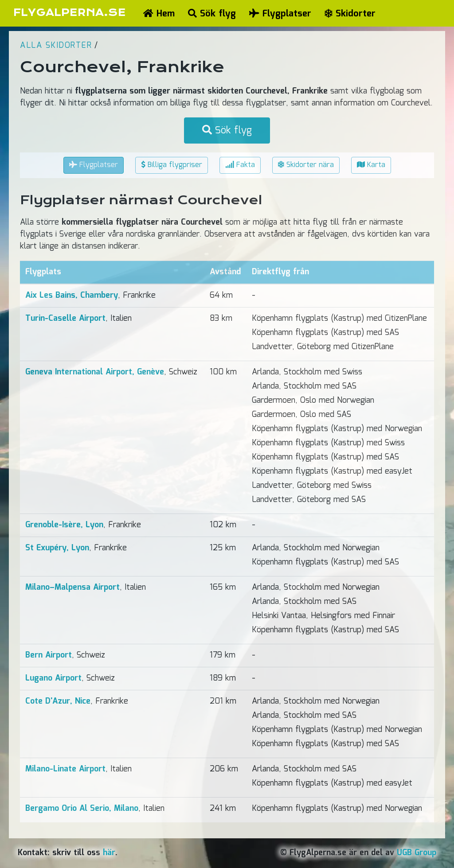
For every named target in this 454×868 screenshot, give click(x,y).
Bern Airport (49, 655)
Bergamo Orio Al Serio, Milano (82, 809)
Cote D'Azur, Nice (58, 701)
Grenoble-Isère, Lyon (64, 525)
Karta (371, 165)
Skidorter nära (306, 165)
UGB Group (417, 853)
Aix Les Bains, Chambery (72, 296)
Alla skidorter (56, 46)
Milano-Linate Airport (65, 769)
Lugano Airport (53, 678)
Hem (159, 14)
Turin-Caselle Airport (65, 319)
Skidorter (350, 14)
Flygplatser (280, 14)
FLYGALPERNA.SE (69, 13)
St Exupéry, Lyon (57, 548)
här (109, 853)
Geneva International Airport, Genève (95, 372)
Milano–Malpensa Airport (72, 588)
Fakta (240, 165)
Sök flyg (212, 14)
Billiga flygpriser (172, 165)
